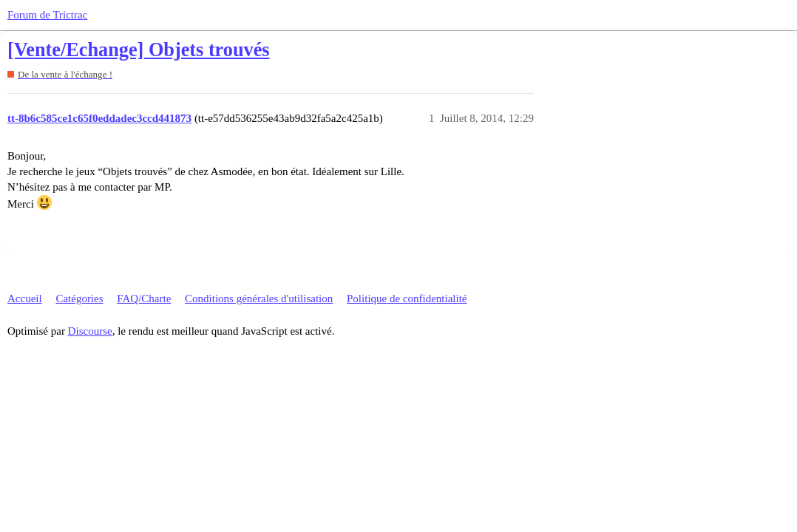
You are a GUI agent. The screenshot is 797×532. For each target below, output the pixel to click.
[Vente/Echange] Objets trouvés (139, 50)
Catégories (79, 299)
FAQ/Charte (144, 299)
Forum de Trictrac (47, 15)
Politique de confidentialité (407, 299)
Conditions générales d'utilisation (259, 299)
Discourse (90, 331)
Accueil (25, 299)
